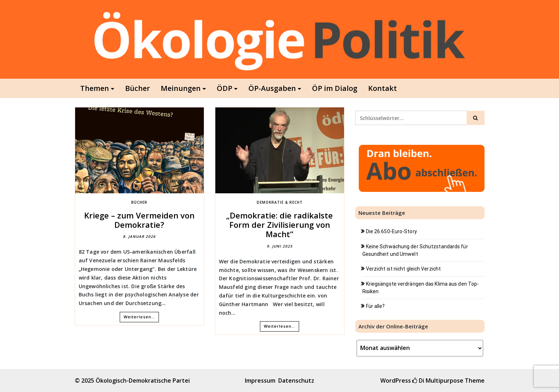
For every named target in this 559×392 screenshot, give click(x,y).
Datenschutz (296, 381)
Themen (95, 88)
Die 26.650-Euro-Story (391, 231)
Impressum (260, 381)
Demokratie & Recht (280, 202)
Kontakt (382, 88)
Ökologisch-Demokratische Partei (143, 381)
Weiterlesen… (139, 317)
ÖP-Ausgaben (272, 88)
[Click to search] (476, 118)
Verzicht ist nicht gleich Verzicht (403, 269)
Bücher (138, 88)
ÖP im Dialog (335, 88)
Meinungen (181, 88)
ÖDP (224, 88)
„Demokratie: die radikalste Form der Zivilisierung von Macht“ (279, 225)
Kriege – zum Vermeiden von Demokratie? (139, 220)
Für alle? (375, 306)
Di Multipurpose (438, 381)
